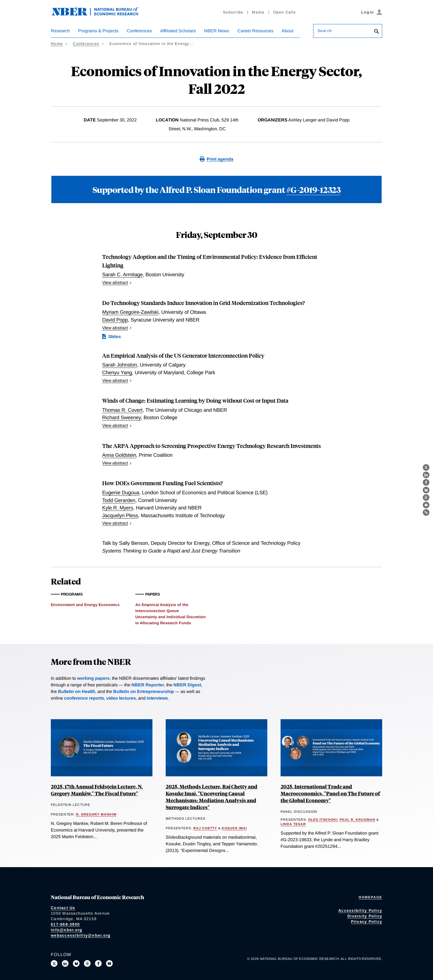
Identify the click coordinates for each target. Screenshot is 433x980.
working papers (93, 678)
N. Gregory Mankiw (96, 814)
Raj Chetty (205, 828)
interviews (157, 698)
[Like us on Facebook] (98, 963)
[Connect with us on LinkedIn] (65, 963)
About (287, 31)
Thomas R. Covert (122, 410)
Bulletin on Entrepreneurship (144, 691)
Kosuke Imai (234, 828)
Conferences (139, 31)
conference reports (84, 698)
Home (57, 44)
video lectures (121, 698)
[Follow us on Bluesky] (76, 963)
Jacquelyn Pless (120, 515)
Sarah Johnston (120, 365)
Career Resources (255, 31)
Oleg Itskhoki (323, 820)
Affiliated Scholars (178, 31)
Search (325, 31)
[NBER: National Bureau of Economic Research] (99, 14)
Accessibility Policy (360, 910)
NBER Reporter (148, 685)
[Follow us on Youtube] (109, 963)
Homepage (370, 897)
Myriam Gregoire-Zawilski (130, 312)
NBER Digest (187, 685)
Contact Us (63, 908)
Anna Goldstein (119, 455)
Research (60, 31)
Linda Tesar (293, 824)
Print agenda (220, 159)
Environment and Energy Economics (85, 605)
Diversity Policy (365, 916)
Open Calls (285, 12)
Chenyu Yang (117, 372)
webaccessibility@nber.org (81, 935)
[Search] (377, 32)
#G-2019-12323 (314, 189)
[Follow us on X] (54, 963)
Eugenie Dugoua (121, 492)
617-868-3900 (65, 924)
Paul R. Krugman (357, 820)
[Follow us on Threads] (87, 963)
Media (258, 12)
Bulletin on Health (77, 691)
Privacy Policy (367, 921)
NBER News (217, 31)
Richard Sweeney (122, 417)
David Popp (115, 320)
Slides (115, 337)
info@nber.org (67, 930)
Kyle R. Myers (118, 508)
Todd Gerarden (119, 500)
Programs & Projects (98, 31)
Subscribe (233, 12)
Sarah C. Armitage (122, 274)
